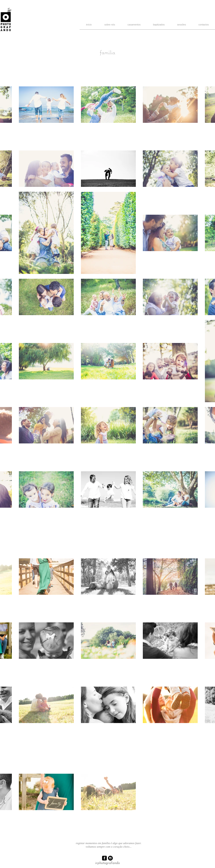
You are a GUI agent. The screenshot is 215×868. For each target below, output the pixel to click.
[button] (182, 26)
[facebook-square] (104, 858)
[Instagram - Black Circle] (110, 858)
